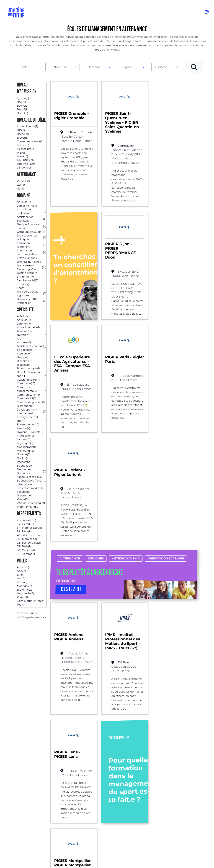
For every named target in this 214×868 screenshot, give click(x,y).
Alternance (70, 445)
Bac (62, 742)
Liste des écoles (20, 742)
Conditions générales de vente (117, 862)
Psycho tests (143, 798)
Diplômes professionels (102, 818)
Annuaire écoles (20, 795)
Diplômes (96, 445)
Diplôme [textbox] (161, 67)
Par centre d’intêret (64, 795)
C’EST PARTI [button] (71, 476)
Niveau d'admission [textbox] (63, 67)
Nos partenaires (188, 795)
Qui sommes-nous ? (190, 788)
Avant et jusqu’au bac (107, 788)
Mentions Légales (20, 862)
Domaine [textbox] (94, 67)
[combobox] (31, 67)
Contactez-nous (188, 802)
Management (80, 742)
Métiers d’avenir (126, 445)
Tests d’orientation (147, 791)
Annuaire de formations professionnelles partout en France (42, 855)
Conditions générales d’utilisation (50, 862)
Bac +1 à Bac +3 (103, 802)
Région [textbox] (127, 67)
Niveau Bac (100, 795)
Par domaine (60, 788)
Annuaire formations (23, 788)
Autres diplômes (104, 827)
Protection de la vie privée (84, 862)
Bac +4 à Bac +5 (103, 809)
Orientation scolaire (166, 445)
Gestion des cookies (147, 862)
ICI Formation (68, 849)
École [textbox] (24, 67)
